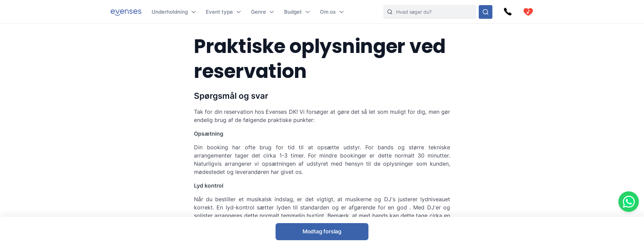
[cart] (528, 12)
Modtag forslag (322, 231)
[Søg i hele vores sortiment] (486, 12)
